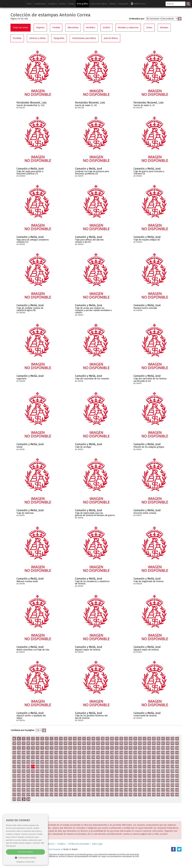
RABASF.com (138, 3)
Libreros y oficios (37, 38)
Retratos (164, 28)
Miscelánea (73, 28)
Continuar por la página (22, 730)
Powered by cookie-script (26, 862)
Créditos (61, 844)
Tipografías (59, 38)
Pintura (63, 4)
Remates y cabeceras (128, 28)
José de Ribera (111, 38)
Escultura (52, 4)
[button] (25, 858)
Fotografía (123, 4)
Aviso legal (97, 844)
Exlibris (106, 28)
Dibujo (71, 4)
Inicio (29, 4)
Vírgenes (40, 28)
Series (149, 28)
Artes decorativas (99, 4)
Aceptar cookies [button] (25, 852)
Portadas (17, 38)
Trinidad (56, 28)
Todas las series (21, 28)
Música (113, 4)
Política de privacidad (79, 844)
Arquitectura (40, 4)
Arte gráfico (82, 4)
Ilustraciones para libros (84, 38)
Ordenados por (137, 19)
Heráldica (91, 28)
